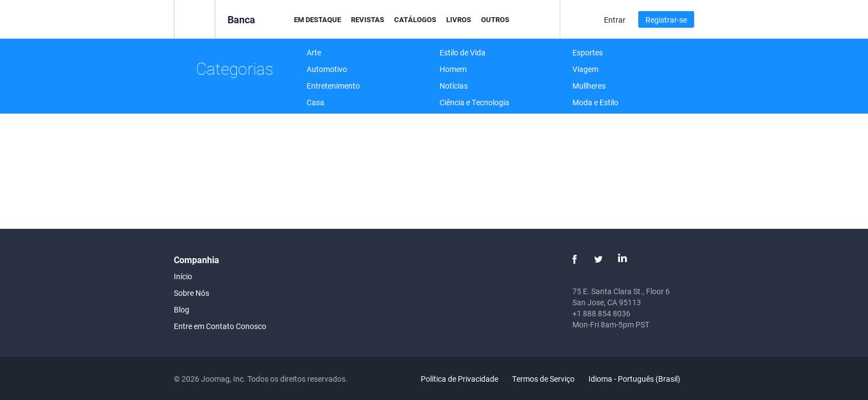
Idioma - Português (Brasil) (641, 379)
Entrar (615, 20)
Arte (314, 52)
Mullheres (589, 86)
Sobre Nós (192, 293)
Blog (182, 309)
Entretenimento (333, 86)
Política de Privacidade (459, 379)
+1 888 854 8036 (601, 313)
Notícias (454, 86)
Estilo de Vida (463, 52)
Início (183, 276)
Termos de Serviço (543, 379)
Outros (495, 19)
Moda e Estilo (595, 102)
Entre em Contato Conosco (220, 326)
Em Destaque (317, 19)
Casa (316, 102)
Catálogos (415, 19)
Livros (459, 19)
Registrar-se (666, 20)
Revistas (368, 19)
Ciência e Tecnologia (474, 102)
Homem (453, 69)
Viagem (585, 69)
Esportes (588, 52)
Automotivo (327, 69)
